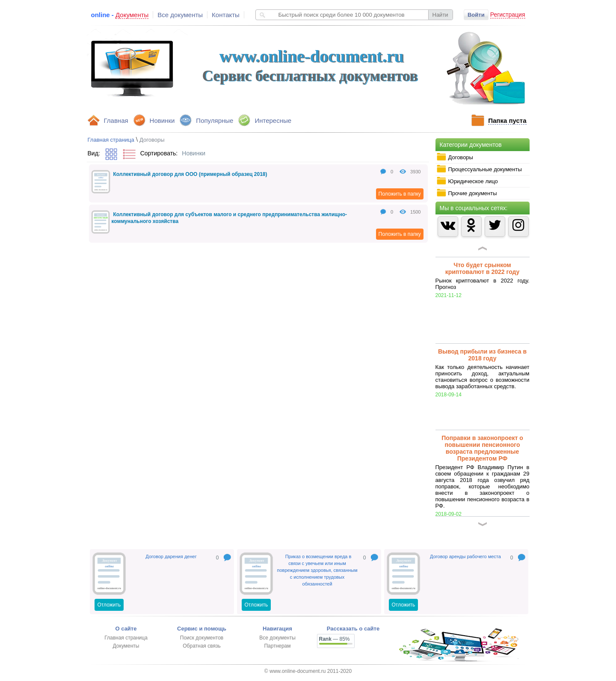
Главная (116, 120)
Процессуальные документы (479, 169)
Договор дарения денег (171, 556)
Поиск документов (202, 638)
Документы (126, 646)
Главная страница (111, 140)
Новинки (162, 120)
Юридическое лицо (467, 181)
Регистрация (508, 15)
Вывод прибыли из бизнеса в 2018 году (482, 355)
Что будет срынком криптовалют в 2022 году (483, 268)
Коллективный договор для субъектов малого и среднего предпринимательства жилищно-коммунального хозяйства (230, 218)
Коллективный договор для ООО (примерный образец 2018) (190, 174)
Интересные (273, 120)
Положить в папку (400, 194)
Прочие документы (467, 193)
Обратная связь (201, 646)
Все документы (180, 15)
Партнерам (277, 646)
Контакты (226, 15)
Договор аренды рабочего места (465, 556)
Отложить (109, 605)
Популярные (215, 120)
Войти (476, 15)
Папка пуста (507, 120)
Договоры (455, 157)
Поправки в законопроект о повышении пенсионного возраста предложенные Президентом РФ (482, 448)
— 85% (335, 639)
